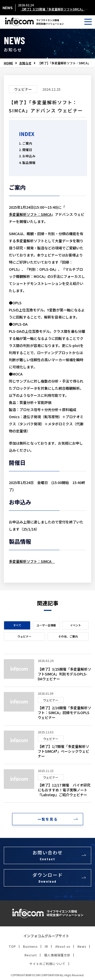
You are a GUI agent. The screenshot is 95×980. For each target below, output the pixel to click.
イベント (75, 625)
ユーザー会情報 (46, 625)
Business (30, 946)
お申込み (29, 156)
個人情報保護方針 (57, 955)
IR (46, 946)
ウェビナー (24, 636)
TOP (12, 946)
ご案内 (27, 143)
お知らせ (25, 63)
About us (63, 946)
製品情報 (29, 163)
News (82, 946)
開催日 (27, 150)
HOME (8, 63)
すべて (17, 625)
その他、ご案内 (68, 636)
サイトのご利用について (48, 964)
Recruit (31, 955)
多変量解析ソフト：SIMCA (30, 214)
